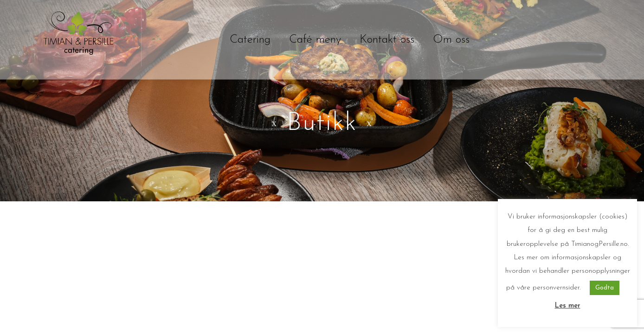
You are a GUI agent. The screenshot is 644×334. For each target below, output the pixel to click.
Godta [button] (605, 288)
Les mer (568, 306)
